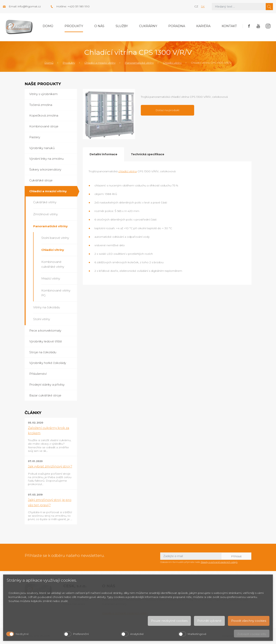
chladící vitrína (128, 171)
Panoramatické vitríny (139, 63)
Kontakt (229, 26)
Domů (48, 26)
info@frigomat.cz (29, 6)
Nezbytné (22, 634)
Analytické (137, 634)
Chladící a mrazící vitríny (100, 63)
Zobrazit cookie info (252, 634)
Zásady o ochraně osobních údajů (219, 562)
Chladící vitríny (172, 63)
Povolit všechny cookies (249, 621)
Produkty (74, 26)
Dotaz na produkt (167, 110)
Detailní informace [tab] (103, 154)
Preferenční (81, 634)
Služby (122, 26)
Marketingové (197, 634)
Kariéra (203, 26)
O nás (99, 26)
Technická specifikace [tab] (148, 154)
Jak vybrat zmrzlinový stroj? (50, 466)
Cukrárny (148, 26)
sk (203, 6)
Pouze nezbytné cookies (169, 621)
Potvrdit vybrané (209, 621)
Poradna (177, 26)
